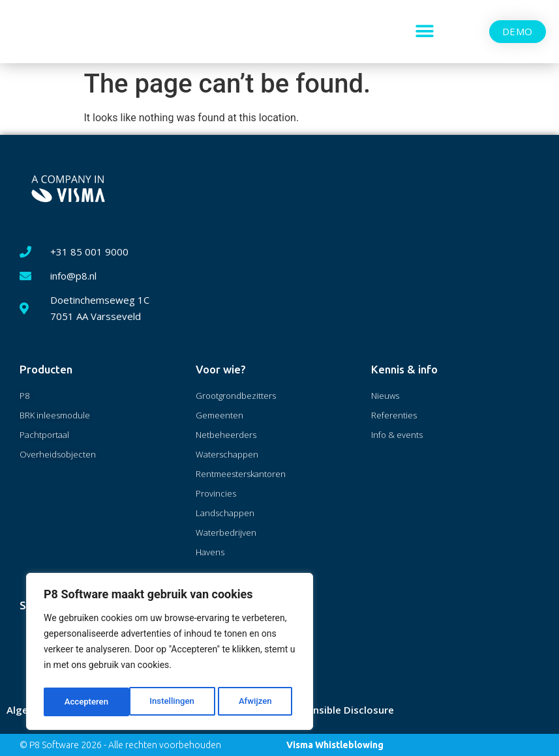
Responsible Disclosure (339, 710)
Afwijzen (170, 702)
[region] (170, 654)
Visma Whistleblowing (335, 745)
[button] (425, 32)
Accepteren (254, 702)
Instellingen (86, 702)
